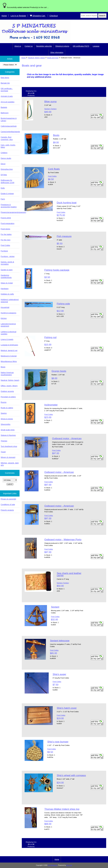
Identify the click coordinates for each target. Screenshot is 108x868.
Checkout (54, 16)
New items (5, 78)
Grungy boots (59, 371)
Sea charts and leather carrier (69, 574)
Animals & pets (7, 96)
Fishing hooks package (57, 270)
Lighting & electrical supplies (9, 333)
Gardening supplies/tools (6, 276)
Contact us (29, 46)
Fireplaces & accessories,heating (9, 206)
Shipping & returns (62, 46)
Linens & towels (7, 339)
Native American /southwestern (7, 374)
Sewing (4, 413)
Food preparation (8, 223)
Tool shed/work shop (9, 446)
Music (3, 367)
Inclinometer (51, 405)
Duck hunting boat (67, 203)
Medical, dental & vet (9, 350)
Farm (3, 199)
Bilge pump (50, 101)
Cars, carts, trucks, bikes (8, 146)
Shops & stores (7, 419)
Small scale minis (8, 430)
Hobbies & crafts (7, 294)
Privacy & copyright (8, 499)
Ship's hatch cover (67, 708)
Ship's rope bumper (58, 742)
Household (5, 307)
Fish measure (64, 236)
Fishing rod (50, 337)
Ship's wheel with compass (71, 775)
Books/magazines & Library (9, 119)
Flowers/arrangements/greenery (10, 212)
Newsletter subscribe (44, 46)
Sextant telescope (60, 641)
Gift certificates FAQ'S (81, 46)
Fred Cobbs (5, 245)
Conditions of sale (8, 504)
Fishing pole (63, 304)
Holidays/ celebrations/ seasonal (10, 301)
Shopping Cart (38, 16)
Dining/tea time (7, 169)
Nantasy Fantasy (50, 109)
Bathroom (5, 113)
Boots (56, 135)
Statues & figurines (8, 435)
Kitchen (4, 318)
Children (4, 153)
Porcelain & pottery (8, 397)
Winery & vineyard (8, 457)
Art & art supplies (8, 102)
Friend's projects (7, 510)
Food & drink (6, 218)
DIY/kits (4, 175)
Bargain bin (5, 83)
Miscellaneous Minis (9, 361)
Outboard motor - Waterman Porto (63, 539)
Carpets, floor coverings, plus (7, 138)
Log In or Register (18, 16)
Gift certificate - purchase (7, 90)
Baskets (4, 107)
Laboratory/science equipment (8, 325)
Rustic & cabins (7, 408)
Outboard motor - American (67, 438)
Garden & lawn (7, 270)
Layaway (96, 46)
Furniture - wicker (8, 256)
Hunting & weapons (9, 313)
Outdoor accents (7, 391)
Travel (3, 452)
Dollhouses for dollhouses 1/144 (7, 181)
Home (4, 16)
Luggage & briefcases (9, 345)
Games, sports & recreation (7, 263)
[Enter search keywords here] (89, 16)
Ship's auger (59, 674)
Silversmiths (6, 424)
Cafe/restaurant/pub (9, 126)
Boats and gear (53, 58)
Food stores (5, 229)
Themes (4, 441)
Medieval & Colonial (9, 356)
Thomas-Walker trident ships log (62, 809)
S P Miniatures (53, 865)
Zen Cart (69, 865)
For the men (6, 240)
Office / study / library (9, 386)
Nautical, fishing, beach (37, 58)
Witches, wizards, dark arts (10, 464)
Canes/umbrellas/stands (10, 132)
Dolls (3, 188)
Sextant (55, 607)
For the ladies (6, 234)
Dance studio (6, 158)
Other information (57, 53)
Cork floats (54, 169)
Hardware (5, 289)
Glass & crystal (7, 283)
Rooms (4, 402)
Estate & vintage (7, 194)
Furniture (4, 251)
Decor (3, 164)
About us (18, 46)
